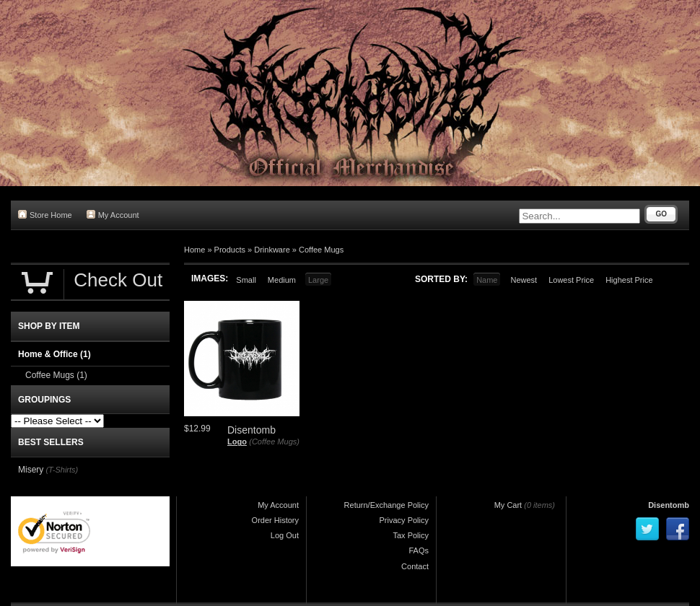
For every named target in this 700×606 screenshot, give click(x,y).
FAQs (419, 550)
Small (246, 280)
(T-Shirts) (62, 470)
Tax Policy (411, 535)
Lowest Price (571, 280)
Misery (31, 470)
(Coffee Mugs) (274, 442)
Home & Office (54, 354)
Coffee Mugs (321, 250)
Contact (415, 566)
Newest (524, 280)
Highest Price (629, 280)
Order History (275, 520)
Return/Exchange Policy (386, 505)
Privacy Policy (404, 520)
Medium (282, 280)
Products (230, 250)
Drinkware (272, 250)
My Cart (508, 505)
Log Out (285, 535)
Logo (237, 442)
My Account (113, 215)
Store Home (45, 215)
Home (194, 250)
